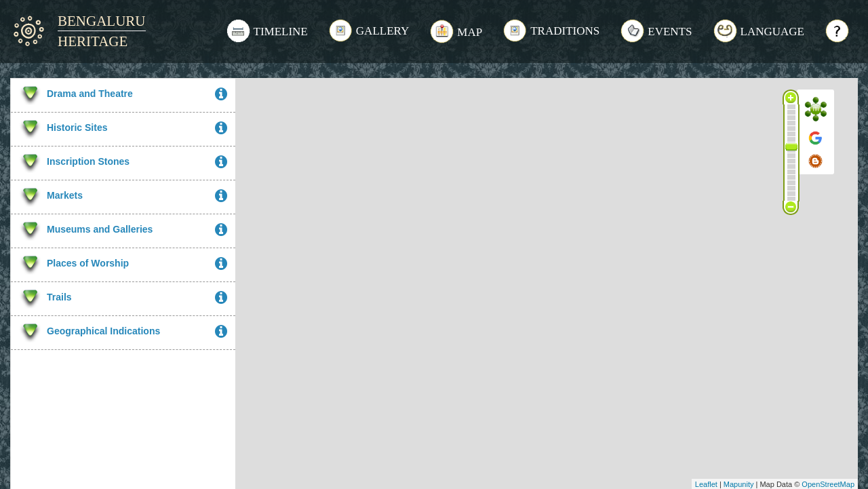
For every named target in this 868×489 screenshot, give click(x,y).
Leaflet (706, 484)
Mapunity (739, 484)
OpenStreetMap (828, 484)
